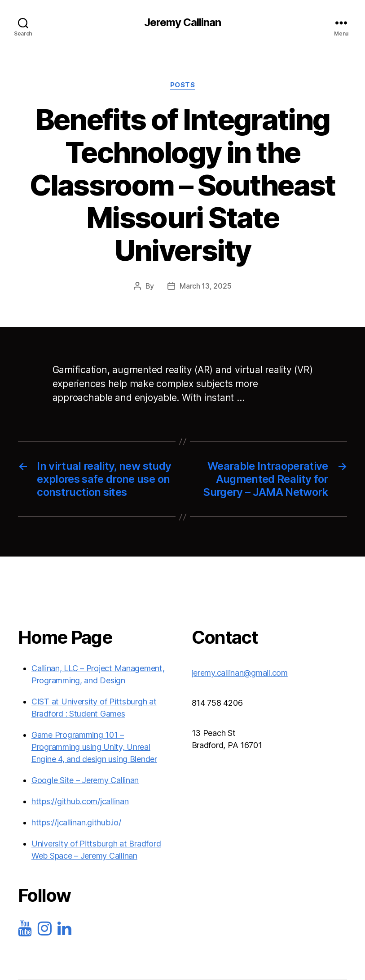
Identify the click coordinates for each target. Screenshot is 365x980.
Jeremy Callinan (182, 22)
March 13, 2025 (205, 286)
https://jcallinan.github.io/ (76, 822)
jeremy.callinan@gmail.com (240, 673)
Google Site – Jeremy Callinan (85, 780)
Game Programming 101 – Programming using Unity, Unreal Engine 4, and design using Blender (94, 747)
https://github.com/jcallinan (80, 801)
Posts (183, 85)
